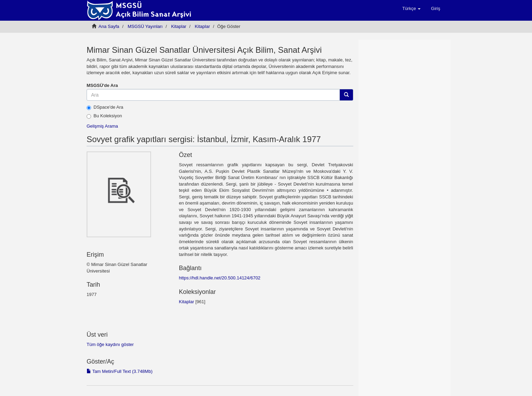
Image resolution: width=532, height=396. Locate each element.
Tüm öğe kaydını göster (110, 344)
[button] (411, 9)
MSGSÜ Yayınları (145, 26)
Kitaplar (179, 26)
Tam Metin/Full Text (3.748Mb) (120, 371)
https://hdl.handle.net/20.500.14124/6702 (219, 278)
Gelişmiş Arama (102, 126)
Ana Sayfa (109, 26)
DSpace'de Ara (105, 107)
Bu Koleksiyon (104, 116)
